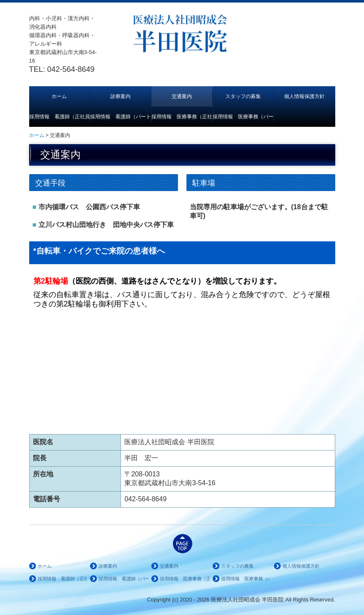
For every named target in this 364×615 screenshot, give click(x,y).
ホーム (59, 96)
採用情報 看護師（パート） (121, 117)
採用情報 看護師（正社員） (60, 117)
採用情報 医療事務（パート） (243, 117)
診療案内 (120, 96)
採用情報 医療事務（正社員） (182, 117)
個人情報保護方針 (304, 96)
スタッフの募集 (243, 96)
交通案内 (182, 96)
